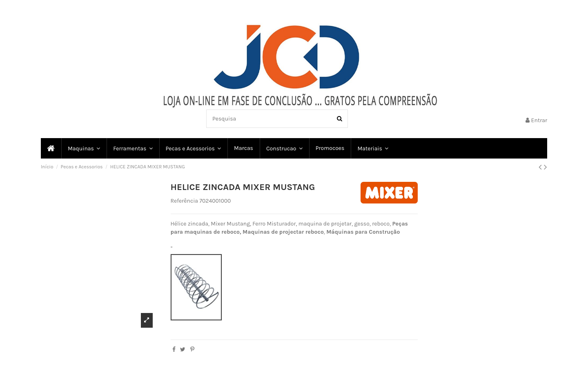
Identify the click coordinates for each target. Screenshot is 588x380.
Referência (185, 201)
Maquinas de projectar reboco (283, 232)
